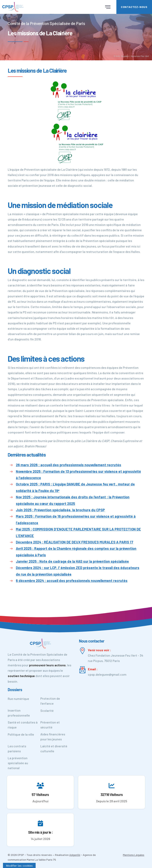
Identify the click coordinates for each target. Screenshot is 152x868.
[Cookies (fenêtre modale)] (19, 865)
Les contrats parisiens (17, 749)
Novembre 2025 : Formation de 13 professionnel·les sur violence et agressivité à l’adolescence (78, 475)
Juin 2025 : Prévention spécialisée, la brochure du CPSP (60, 510)
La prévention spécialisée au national (18, 763)
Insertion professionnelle (19, 713)
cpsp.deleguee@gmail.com (107, 674)
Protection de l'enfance (50, 701)
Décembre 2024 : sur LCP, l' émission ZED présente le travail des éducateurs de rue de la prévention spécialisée (78, 571)
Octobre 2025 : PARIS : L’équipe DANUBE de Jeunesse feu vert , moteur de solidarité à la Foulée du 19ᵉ (75, 487)
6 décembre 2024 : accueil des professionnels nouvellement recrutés (72, 581)
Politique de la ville (21, 734)
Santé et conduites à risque (23, 725)
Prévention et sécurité (50, 725)
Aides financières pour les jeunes (53, 737)
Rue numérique (18, 699)
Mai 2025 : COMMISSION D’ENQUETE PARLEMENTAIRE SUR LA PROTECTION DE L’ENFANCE (78, 532)
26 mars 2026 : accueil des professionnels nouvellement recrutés (68, 465)
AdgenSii (75, 855)
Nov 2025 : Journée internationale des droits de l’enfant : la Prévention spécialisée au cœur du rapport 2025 (73, 500)
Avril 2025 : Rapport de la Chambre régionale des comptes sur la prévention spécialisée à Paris (76, 552)
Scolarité (47, 710)
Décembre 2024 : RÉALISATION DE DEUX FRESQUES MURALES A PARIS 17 (75, 542)
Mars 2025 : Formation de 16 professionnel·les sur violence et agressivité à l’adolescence (76, 519)
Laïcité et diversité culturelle (54, 749)
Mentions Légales (134, 855)
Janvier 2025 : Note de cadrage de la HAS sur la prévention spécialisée (72, 561)
